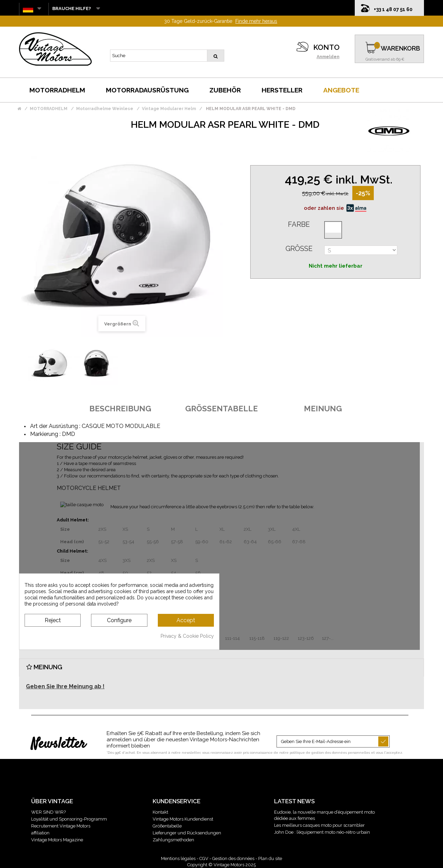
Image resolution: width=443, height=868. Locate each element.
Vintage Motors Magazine (57, 840)
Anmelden (328, 57)
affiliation (40, 833)
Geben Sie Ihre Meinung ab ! (65, 686)
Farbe (299, 224)
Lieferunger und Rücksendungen (187, 833)
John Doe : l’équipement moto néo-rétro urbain (322, 832)
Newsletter (58, 744)
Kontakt (160, 812)
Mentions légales (178, 858)
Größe (299, 249)
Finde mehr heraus (256, 21)
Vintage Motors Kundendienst (183, 819)
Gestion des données (233, 858)
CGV (204, 858)
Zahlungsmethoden (173, 840)
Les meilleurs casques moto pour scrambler (319, 825)
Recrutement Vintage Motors (61, 826)
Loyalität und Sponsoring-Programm (69, 819)
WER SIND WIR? (48, 812)
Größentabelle (167, 826)
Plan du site (270, 858)
